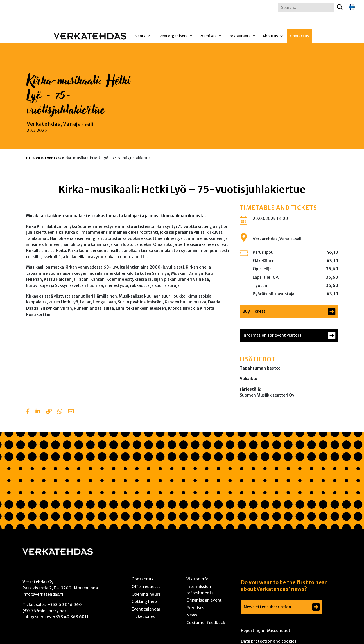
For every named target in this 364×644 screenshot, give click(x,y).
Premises (211, 36)
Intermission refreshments (200, 590)
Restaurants (242, 36)
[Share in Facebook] (28, 412)
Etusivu (33, 158)
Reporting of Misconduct (266, 631)
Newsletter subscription (267, 607)
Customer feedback (206, 623)
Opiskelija (262, 269)
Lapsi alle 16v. (266, 277)
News (192, 615)
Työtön (260, 285)
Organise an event (204, 600)
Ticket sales (143, 616)
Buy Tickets (254, 311)
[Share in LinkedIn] (38, 412)
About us (273, 36)
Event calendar (146, 609)
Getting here (144, 602)
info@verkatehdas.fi (43, 594)
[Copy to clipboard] (49, 412)
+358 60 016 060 (65, 605)
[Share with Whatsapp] (60, 412)
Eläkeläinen (264, 261)
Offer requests (146, 587)
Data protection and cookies (269, 641)
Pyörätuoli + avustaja (273, 294)
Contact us (299, 36)
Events (142, 36)
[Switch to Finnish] (352, 7)
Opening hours (146, 594)
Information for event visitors (272, 335)
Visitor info (197, 579)
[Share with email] (71, 412)
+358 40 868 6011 (71, 617)
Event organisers (175, 36)
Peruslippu (263, 252)
